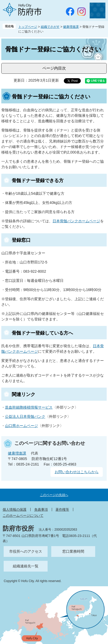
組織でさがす (50, 27)
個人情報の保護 (15, 510)
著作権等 (62, 510)
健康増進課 (71, 27)
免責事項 (41, 510)
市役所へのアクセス (26, 551)
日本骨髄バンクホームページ (76, 221)
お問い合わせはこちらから (77, 472)
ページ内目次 (54, 68)
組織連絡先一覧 (26, 566)
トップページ (28, 27)
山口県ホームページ (21, 426)
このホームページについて (23, 516)
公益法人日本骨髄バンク (25, 416)
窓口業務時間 (73, 551)
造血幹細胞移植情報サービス (29, 407)
